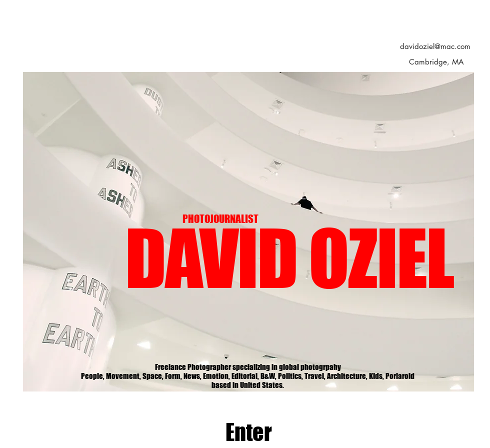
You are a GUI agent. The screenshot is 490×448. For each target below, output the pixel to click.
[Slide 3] (250, 376)
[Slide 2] (238, 376)
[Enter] (249, 432)
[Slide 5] (273, 376)
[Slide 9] (296, 376)
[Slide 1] (227, 376)
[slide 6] (284, 376)
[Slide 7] (215, 376)
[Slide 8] (191, 376)
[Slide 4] (261, 376)
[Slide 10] (307, 376)
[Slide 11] (204, 376)
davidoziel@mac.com (435, 46)
